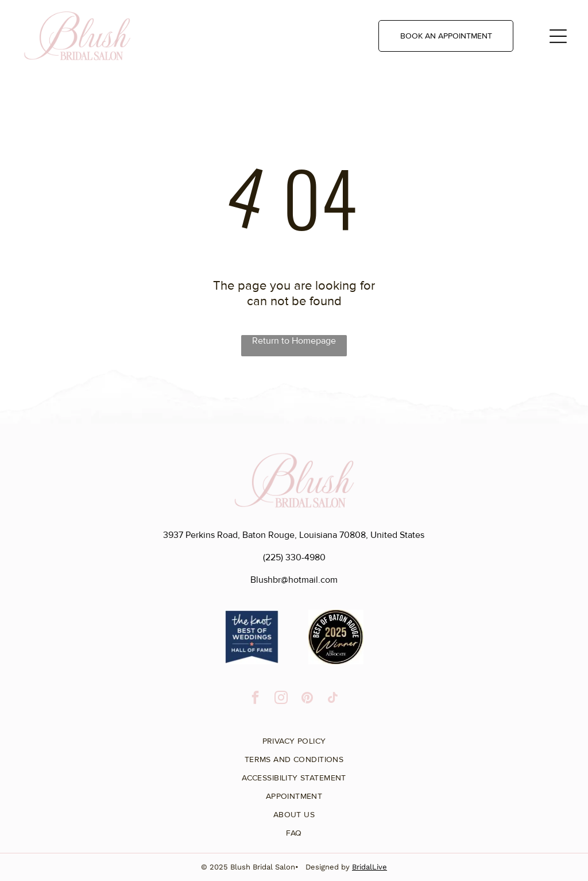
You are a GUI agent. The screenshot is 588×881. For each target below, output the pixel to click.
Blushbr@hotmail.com (294, 580)
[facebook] (255, 699)
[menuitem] (294, 737)
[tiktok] (333, 699)
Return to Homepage (294, 341)
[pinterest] (307, 699)
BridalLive (370, 867)
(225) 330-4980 (294, 557)
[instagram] (281, 699)
